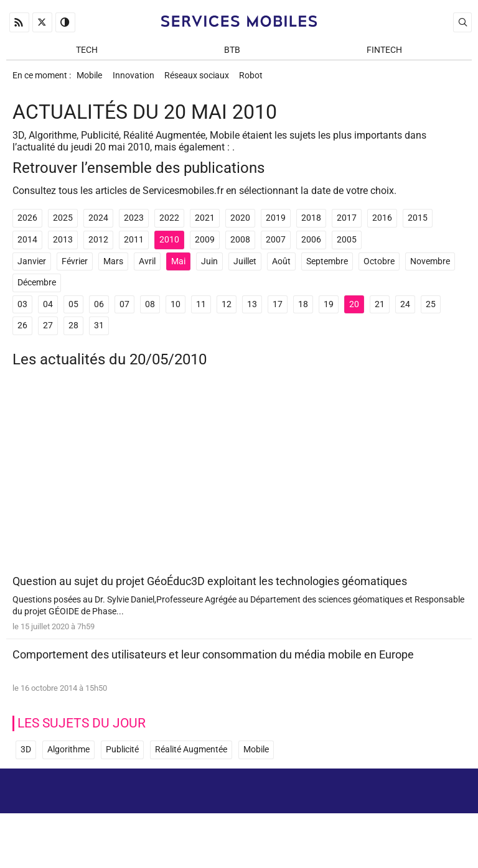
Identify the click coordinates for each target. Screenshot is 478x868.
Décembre (37, 288)
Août (281, 267)
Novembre (430, 267)
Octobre (379, 267)
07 (124, 310)
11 (201, 310)
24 (405, 310)
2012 (98, 245)
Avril (147, 267)
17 (278, 310)
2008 (240, 245)
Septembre (327, 267)
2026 (27, 224)
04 (48, 310)
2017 (347, 224)
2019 (276, 224)
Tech (87, 51)
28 (73, 331)
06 (99, 310)
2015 (418, 224)
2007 (276, 245)
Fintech (384, 51)
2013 (63, 245)
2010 (169, 245)
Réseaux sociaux (204, 79)
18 (303, 310)
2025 (63, 224)
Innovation (137, 79)
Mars (113, 267)
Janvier (32, 267)
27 (48, 331)
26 (22, 331)
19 (329, 310)
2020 (240, 224)
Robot (261, 79)
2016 (382, 224)
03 (22, 310)
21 (380, 310)
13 (252, 310)
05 (73, 310)
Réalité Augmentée (191, 756)
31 (99, 331)
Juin (209, 267)
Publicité (122, 756)
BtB (232, 51)
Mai (178, 267)
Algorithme (68, 756)
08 (150, 310)
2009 (205, 245)
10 (176, 310)
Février (75, 267)
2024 (98, 224)
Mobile (91, 79)
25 (431, 310)
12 (227, 310)
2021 (205, 224)
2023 (134, 224)
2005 (347, 245)
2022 (169, 224)
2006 (311, 245)
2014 (27, 245)
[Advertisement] (239, 481)
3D (26, 756)
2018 (311, 224)
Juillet (245, 267)
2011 (134, 245)
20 (354, 310)
